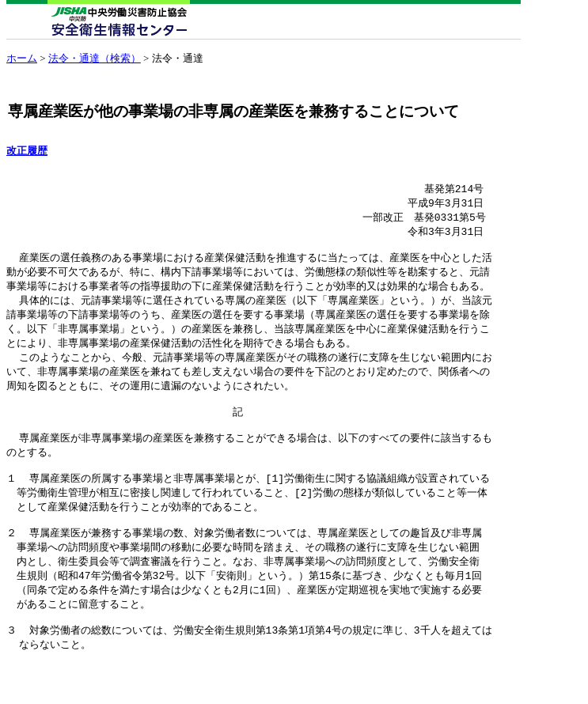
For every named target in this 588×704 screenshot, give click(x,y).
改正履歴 (27, 151)
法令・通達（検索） (95, 58)
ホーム (22, 58)
